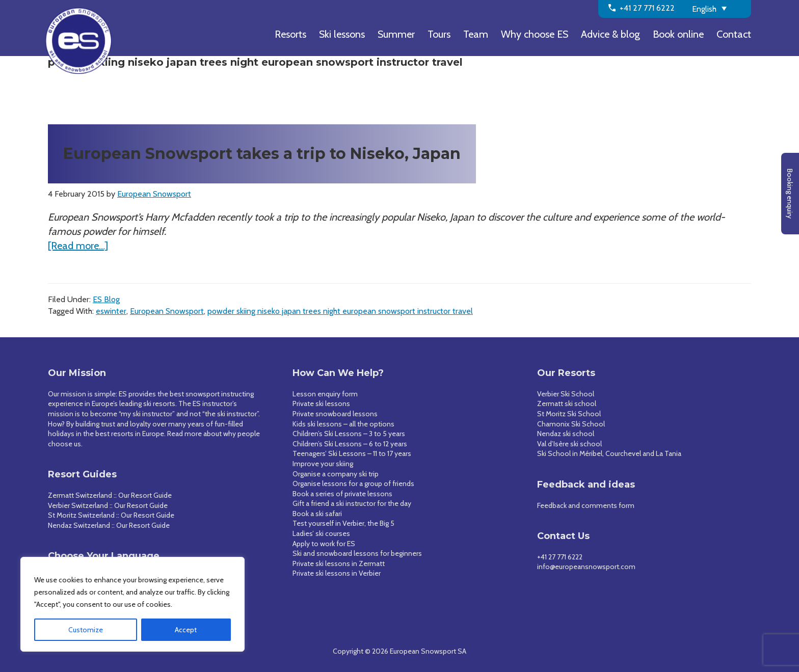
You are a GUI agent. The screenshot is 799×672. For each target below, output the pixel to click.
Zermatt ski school (567, 404)
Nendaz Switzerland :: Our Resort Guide (109, 525)
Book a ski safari (317, 514)
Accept (186, 630)
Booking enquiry (790, 194)
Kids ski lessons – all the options (343, 424)
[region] (132, 604)
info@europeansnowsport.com (586, 567)
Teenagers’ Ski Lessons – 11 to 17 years (352, 453)
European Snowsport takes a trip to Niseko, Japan (262, 154)
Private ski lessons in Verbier (337, 573)
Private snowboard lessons (335, 414)
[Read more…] (78, 246)
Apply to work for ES (324, 544)
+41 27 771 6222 (560, 557)
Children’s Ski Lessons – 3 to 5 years (349, 434)
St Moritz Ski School (569, 414)
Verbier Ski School (566, 394)
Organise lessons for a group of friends (353, 483)
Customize (86, 630)
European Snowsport (167, 311)
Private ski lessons (321, 404)
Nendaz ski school (566, 434)
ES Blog (106, 299)
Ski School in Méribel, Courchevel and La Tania (609, 453)
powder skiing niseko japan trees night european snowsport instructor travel (340, 311)
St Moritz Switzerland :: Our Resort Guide (111, 515)
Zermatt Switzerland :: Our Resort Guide (110, 495)
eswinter (111, 311)
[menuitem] (718, 8)
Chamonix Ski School (571, 424)
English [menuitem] (704, 9)
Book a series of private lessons (342, 494)
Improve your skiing (323, 464)
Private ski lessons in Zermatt (339, 563)
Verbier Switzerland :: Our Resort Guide (108, 505)
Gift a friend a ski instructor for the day (352, 503)
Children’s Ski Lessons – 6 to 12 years (350, 444)
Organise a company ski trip (336, 474)
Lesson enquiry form (325, 394)
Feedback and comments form (586, 505)
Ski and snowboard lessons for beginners (357, 553)
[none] (718, 8)
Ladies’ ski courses (321, 533)
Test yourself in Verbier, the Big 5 (343, 523)
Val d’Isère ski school (569, 444)
